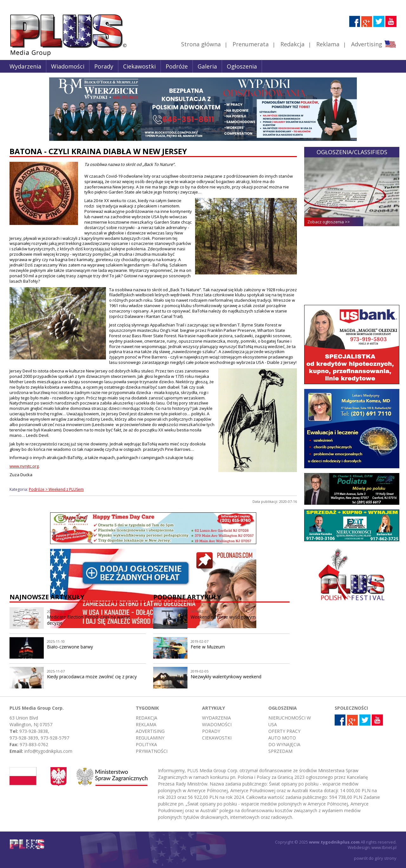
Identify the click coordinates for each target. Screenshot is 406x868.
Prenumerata (251, 44)
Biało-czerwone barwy (70, 647)
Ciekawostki (139, 66)
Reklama (328, 44)
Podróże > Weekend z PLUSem (56, 489)
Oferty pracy (284, 731)
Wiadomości (68, 66)
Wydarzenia (25, 66)
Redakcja (292, 44)
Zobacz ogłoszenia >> (329, 222)
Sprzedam (280, 751)
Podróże (177, 66)
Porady (104, 66)
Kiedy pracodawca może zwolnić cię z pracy (92, 677)
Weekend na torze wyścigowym (223, 617)
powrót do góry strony (375, 858)
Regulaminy (150, 738)
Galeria (207, 66)
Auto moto (282, 738)
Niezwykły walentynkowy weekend (226, 677)
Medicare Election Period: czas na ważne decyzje (89, 620)
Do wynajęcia (284, 744)
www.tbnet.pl (384, 847)
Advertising (373, 44)
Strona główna (201, 44)
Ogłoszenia (242, 66)
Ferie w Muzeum (208, 647)
